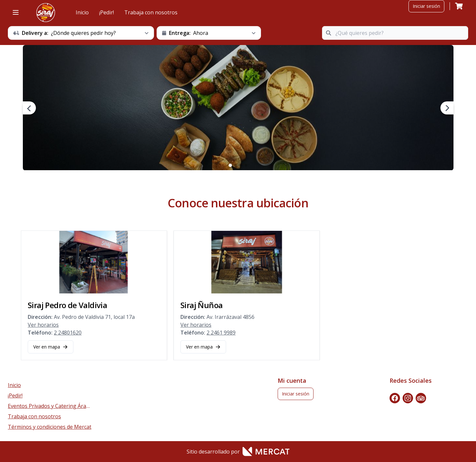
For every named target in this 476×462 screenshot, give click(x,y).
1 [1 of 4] (230, 165)
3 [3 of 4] (241, 165)
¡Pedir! (107, 12)
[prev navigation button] (29, 108)
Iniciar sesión (426, 6)
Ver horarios (43, 325)
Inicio (82, 12)
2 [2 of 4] (236, 165)
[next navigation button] (447, 108)
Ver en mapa (51, 347)
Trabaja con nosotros (151, 12)
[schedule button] (81, 33)
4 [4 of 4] (246, 165)
